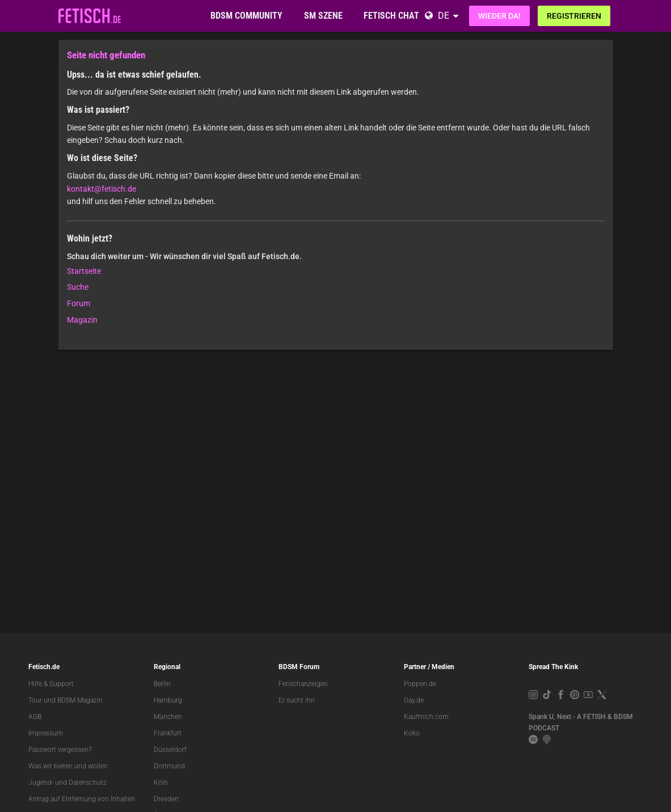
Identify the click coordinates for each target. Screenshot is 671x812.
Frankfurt (168, 733)
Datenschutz (88, 783)
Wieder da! (499, 16)
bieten (63, 766)
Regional (167, 667)
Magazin (82, 320)
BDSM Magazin (80, 700)
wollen (98, 766)
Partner (415, 667)
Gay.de (414, 700)
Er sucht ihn (297, 700)
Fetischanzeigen (303, 684)
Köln (161, 783)
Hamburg (168, 700)
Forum (79, 303)
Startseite (84, 271)
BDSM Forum (299, 667)
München (168, 717)
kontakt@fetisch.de (102, 189)
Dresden (166, 799)
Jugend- (41, 783)
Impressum (46, 733)
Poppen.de (420, 684)
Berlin (162, 684)
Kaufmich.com (426, 717)
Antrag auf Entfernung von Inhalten (82, 799)
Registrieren (574, 16)
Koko (412, 733)
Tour (35, 700)
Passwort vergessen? (60, 750)
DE (444, 16)
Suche (78, 287)
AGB (35, 717)
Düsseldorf (170, 750)
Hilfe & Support (51, 684)
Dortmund (169, 766)
